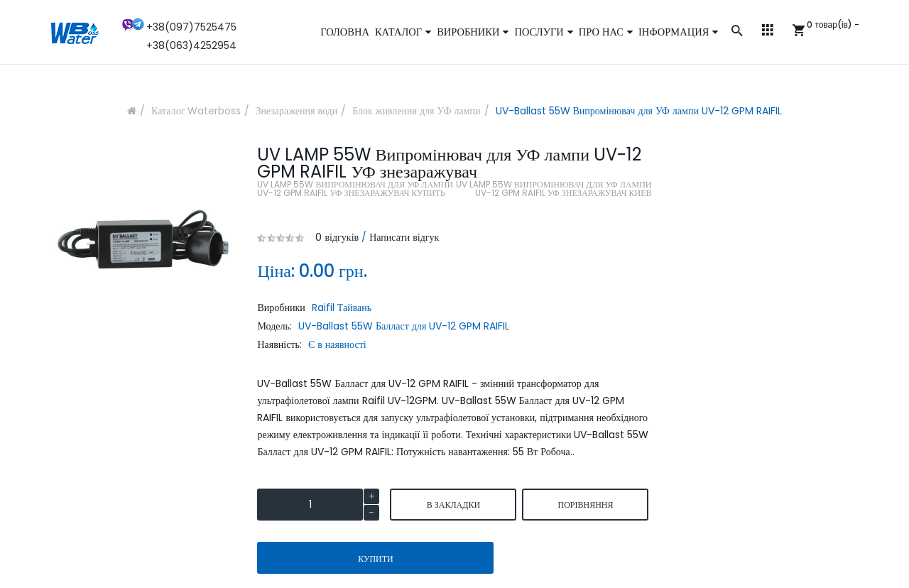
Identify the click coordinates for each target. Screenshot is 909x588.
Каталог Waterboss (196, 111)
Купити (376, 559)
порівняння (585, 505)
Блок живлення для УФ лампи (416, 111)
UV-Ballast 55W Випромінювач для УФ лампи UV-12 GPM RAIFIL (639, 111)
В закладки (453, 505)
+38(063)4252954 (191, 45)
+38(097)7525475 (191, 27)
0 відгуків (337, 237)
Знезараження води (296, 111)
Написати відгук (404, 237)
